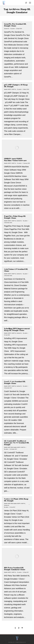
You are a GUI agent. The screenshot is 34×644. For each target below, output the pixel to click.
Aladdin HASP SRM (8, 447)
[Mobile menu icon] (30, 3)
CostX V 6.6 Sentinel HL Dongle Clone (15, 382)
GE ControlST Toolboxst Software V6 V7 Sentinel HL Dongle (17, 443)
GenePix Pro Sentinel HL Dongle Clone (15, 25)
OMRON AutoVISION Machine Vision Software (15, 160)
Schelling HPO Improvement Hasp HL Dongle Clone (17, 329)
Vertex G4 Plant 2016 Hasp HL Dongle (16, 500)
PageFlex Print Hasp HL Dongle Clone (15, 217)
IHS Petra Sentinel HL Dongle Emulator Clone (15, 569)
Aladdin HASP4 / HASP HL (10, 89)
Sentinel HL (7, 29)
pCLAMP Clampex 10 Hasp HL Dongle (16, 86)
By (13, 29)
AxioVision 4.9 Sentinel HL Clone (16, 270)
